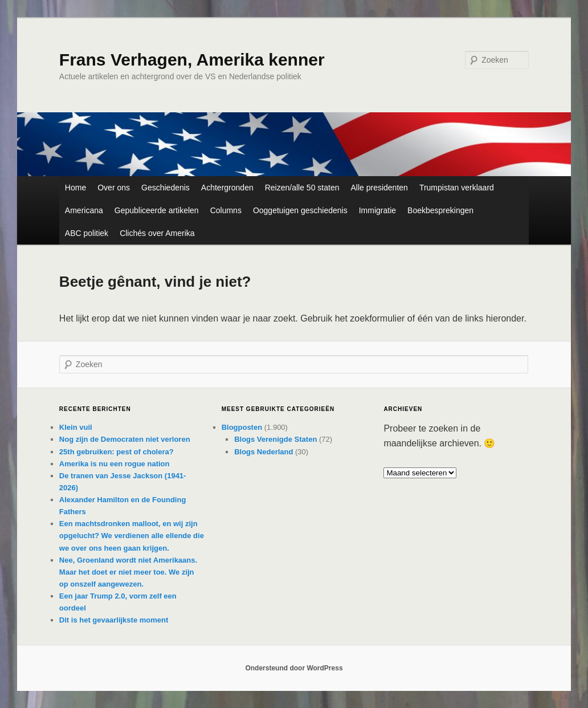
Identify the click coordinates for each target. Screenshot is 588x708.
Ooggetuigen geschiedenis (300, 210)
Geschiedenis (166, 188)
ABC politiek (87, 233)
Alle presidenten (379, 188)
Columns (226, 210)
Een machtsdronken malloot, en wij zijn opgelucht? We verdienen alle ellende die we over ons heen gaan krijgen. (132, 536)
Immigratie (377, 210)
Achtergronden (227, 188)
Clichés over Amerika (157, 233)
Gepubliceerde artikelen (157, 210)
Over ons (114, 188)
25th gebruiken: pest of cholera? (117, 452)
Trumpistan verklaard (457, 188)
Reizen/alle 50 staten (302, 188)
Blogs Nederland (264, 452)
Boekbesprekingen (440, 210)
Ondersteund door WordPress (294, 668)
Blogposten (242, 427)
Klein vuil (76, 427)
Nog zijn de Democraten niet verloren (125, 439)
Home (75, 188)
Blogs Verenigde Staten (275, 439)
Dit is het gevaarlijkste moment (114, 620)
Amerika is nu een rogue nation (115, 464)
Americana (84, 210)
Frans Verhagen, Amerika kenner (192, 60)
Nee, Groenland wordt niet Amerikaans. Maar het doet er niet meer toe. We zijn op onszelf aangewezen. (128, 572)
